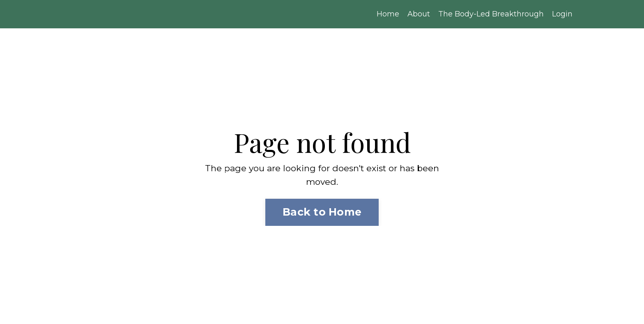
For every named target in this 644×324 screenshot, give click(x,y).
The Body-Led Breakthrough (491, 14)
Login (562, 14)
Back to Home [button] (322, 212)
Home (388, 14)
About (419, 14)
